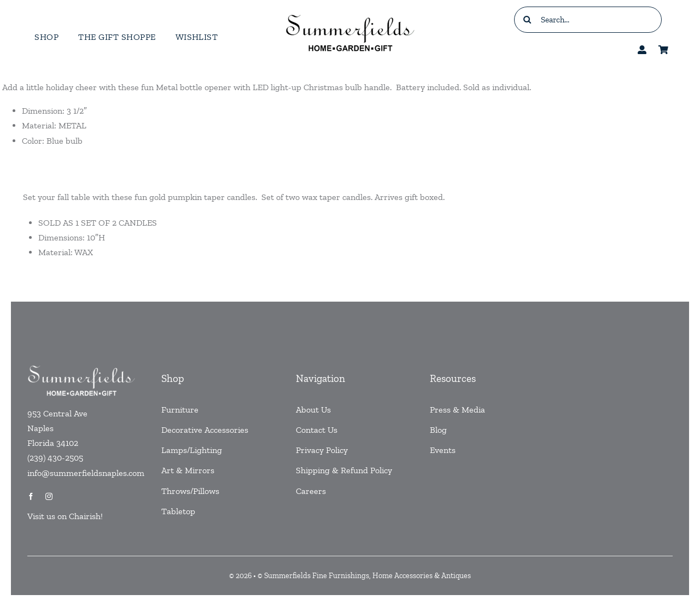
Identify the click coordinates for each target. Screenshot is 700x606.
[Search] (527, 20)
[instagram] (49, 496)
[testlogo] (350, 14)
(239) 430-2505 (55, 458)
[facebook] (31, 496)
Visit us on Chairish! (65, 516)
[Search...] (588, 20)
